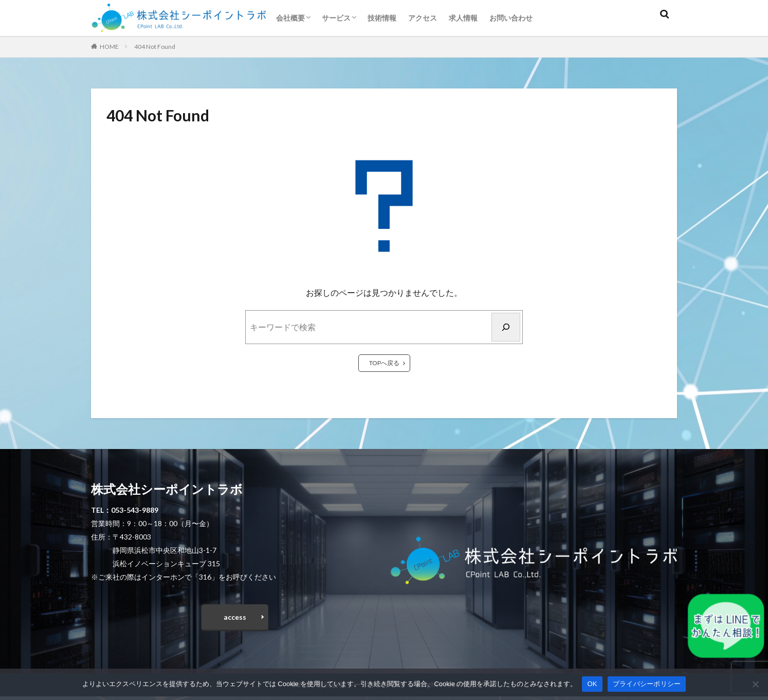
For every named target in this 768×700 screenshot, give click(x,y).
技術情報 (382, 18)
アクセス (423, 18)
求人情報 (463, 18)
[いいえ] (755, 684)
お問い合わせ (511, 18)
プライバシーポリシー (647, 684)
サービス (336, 18)
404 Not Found (155, 47)
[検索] (506, 327)
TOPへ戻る (384, 363)
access (235, 619)
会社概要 (290, 18)
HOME (109, 47)
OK (592, 684)
